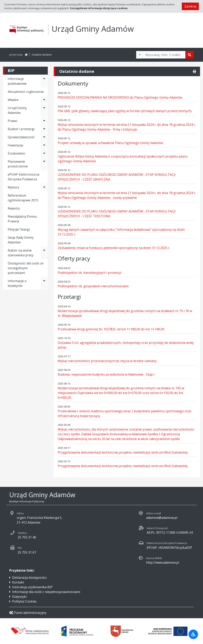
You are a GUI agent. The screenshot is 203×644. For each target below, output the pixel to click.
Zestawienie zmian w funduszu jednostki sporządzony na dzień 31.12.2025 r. (114, 248)
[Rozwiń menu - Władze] (44, 100)
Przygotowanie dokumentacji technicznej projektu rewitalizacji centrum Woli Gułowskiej (123, 452)
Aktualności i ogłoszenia (26, 92)
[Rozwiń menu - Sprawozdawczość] (44, 137)
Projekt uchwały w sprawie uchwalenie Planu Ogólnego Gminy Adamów (110, 143)
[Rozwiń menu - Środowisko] (44, 153)
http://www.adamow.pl (163, 562)
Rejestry (14, 208)
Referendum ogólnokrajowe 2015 (23, 198)
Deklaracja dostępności (29, 578)
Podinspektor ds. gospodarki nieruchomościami (93, 286)
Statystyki (19, 597)
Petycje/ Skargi (19, 229)
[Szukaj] (190, 55)
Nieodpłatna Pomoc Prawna (22, 219)
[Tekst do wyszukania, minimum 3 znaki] (164, 55)
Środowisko (16, 153)
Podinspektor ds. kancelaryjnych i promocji (89, 273)
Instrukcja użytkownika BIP (32, 587)
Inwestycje (15, 145)
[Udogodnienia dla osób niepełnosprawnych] (193, 634)
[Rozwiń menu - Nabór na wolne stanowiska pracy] (44, 253)
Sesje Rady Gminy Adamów (21, 240)
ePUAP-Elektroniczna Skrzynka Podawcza (23, 177)
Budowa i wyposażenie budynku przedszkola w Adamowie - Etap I (106, 374)
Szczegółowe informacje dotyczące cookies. (99, 8)
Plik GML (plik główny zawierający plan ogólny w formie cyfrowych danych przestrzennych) (125, 111)
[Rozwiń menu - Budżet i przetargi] (44, 129)
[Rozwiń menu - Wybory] (44, 187)
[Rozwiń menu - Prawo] (44, 121)
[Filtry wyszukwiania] (140, 55)
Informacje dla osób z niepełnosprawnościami (46, 592)
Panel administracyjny (28, 613)
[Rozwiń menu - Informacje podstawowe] (44, 81)
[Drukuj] (194, 71)
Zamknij (190, 6)
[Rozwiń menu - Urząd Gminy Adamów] (44, 110)
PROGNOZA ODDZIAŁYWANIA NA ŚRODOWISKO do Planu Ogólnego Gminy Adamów (120, 97)
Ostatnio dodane (42, 55)
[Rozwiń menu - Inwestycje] (44, 145)
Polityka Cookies (24, 601)
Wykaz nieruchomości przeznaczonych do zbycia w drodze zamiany (107, 361)
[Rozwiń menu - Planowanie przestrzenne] (44, 164)
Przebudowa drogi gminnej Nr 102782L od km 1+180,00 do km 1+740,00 (111, 329)
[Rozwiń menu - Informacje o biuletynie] (44, 283)
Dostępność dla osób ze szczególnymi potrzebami (26, 268)
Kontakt (18, 582)
